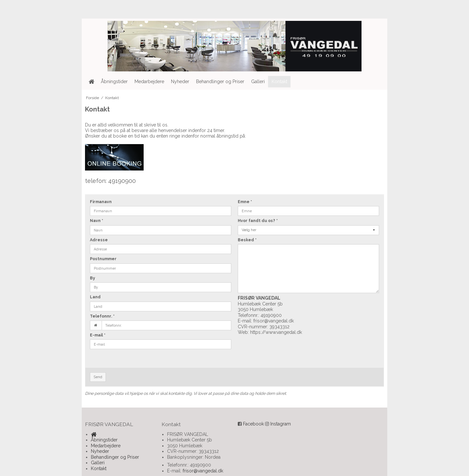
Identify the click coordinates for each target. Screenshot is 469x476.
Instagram (281, 424)
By (92, 278)
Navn (97, 221)
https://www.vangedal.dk (276, 332)
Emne (245, 202)
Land (95, 297)
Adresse (99, 240)
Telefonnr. (102, 316)
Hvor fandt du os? (258, 221)
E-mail (98, 335)
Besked (247, 240)
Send (98, 377)
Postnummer (103, 259)
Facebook (253, 424)
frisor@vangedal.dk (274, 321)
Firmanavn (101, 202)
